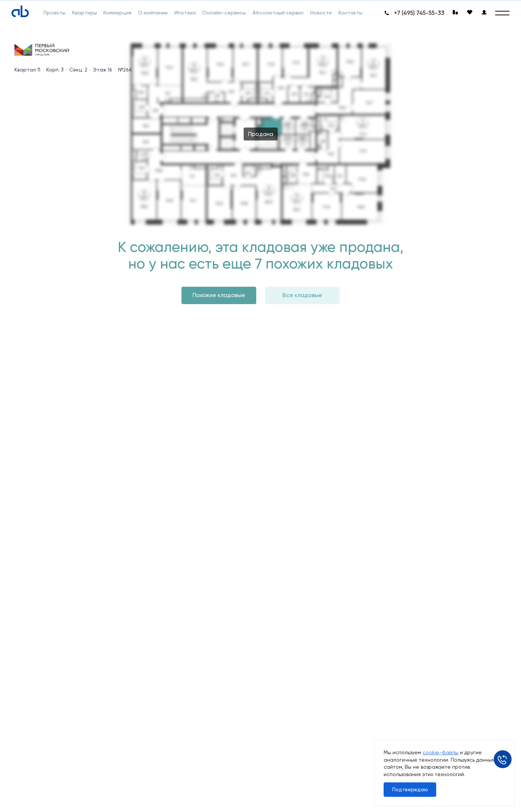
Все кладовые (302, 295)
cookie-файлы (440, 752)
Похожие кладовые (219, 295)
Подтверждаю (410, 789)
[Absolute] (20, 12)
